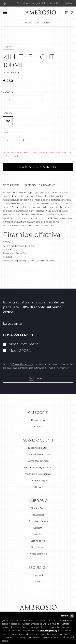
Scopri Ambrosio (38, 521)
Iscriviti (38, 379)
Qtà (5, 132)
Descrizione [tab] (11, 185)
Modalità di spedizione (38, 474)
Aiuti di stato (38, 547)
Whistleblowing (38, 554)
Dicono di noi (38, 541)
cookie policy (48, 631)
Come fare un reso (38, 461)
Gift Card (38, 487)
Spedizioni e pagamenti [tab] (40, 185)
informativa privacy (22, 364)
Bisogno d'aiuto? (38, 448)
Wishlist (38, 534)
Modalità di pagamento (38, 467)
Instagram (38, 581)
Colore (8, 92)
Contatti (38, 528)
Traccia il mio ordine (38, 454)
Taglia (7, 113)
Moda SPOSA (20, 351)
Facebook (38, 575)
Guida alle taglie (38, 480)
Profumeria (38, 420)
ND (8, 121)
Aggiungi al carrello (38, 167)
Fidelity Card (38, 508)
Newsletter (38, 515)
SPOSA (38, 427)
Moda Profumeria (24, 344)
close (64, 616)
